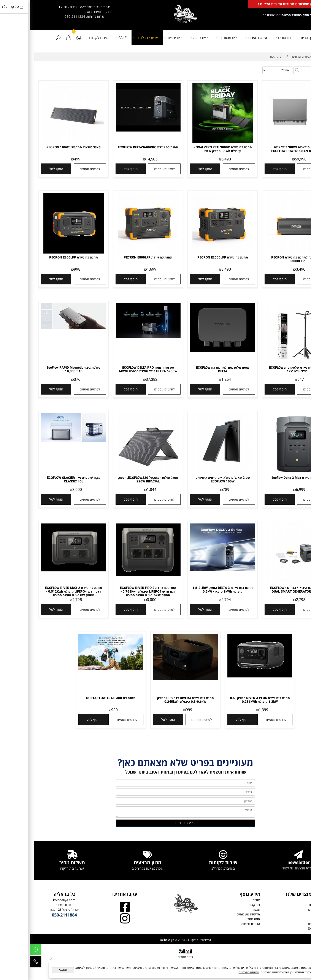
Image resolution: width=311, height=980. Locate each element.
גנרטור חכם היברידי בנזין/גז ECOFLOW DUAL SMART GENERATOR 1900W (267, 590)
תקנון (227, 910)
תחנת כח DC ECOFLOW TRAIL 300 (81, 698)
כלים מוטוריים (198, 38)
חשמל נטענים (227, 38)
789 (196, 490)
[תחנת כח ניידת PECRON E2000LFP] (193, 252)
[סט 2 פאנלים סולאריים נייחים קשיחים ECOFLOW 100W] (193, 473)
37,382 (122, 380)
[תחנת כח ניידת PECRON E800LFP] (118, 252)
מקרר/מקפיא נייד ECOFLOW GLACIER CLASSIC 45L (44, 480)
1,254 (196, 380)
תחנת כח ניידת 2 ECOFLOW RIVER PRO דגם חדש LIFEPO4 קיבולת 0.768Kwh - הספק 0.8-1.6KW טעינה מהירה (118, 591)
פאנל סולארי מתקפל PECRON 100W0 (44, 147)
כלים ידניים (145, 38)
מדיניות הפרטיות (219, 972)
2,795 (47, 600)
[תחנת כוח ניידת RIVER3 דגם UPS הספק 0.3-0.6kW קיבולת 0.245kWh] (155, 679)
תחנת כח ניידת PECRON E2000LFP (193, 257)
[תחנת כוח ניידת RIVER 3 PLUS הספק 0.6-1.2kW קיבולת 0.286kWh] (230, 676)
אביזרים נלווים (288, 924)
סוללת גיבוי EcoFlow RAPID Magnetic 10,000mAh (44, 369)
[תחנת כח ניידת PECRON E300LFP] (44, 252)
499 (47, 159)
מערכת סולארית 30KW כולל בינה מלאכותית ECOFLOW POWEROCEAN (267, 149)
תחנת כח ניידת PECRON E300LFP (44, 257)
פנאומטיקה (171, 38)
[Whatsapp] (49, 38)
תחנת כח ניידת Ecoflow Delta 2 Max (267, 478)
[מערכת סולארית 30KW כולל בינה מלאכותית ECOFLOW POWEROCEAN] (267, 142)
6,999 (271, 490)
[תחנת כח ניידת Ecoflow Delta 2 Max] (267, 473)
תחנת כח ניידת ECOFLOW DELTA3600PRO (118, 147)
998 (47, 269)
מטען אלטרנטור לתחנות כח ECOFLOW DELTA (193, 369)
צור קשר (225, 905)
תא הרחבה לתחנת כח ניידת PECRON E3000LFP (267, 259)
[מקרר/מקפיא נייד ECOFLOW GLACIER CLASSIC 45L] (44, 441)
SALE (92, 38)
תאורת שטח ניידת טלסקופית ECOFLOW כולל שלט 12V (267, 369)
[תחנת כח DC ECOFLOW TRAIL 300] (81, 669)
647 (271, 380)
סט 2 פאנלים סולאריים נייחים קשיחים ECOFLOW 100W (193, 480)
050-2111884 (45, 16)
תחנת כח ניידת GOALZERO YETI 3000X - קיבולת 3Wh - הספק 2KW (193, 149)
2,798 (271, 600)
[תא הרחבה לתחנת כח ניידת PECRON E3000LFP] (267, 252)
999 (159, 710)
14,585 (122, 159)
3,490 (271, 269)
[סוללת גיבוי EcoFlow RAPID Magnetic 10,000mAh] (44, 328)
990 (85, 710)
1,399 (234, 710)
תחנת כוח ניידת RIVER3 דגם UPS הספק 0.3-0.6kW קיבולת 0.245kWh (156, 700)
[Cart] (39, 38)
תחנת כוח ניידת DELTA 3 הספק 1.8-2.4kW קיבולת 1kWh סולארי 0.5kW (193, 590)
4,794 (196, 600)
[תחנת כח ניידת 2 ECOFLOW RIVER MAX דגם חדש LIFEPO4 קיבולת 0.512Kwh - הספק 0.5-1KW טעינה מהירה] (44, 570)
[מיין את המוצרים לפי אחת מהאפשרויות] (248, 70)
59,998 (271, 159)
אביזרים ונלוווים (116, 38)
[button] (250, 169)
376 (47, 380)
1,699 (122, 269)
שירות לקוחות (69, 38)
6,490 (196, 159)
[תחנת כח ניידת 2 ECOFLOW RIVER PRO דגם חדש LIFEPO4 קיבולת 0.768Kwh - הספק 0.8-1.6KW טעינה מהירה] (118, 575)
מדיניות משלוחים (219, 914)
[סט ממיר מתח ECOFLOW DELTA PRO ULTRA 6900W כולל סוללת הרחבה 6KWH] (118, 337)
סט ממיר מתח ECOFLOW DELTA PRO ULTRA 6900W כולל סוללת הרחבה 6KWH (118, 369)
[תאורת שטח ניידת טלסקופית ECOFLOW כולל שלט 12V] (267, 363)
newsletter (269, 863)
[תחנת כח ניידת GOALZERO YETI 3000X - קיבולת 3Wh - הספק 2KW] (193, 142)
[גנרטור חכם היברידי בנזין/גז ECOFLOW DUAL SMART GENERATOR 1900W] (267, 583)
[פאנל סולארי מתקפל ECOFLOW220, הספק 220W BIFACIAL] (118, 473)
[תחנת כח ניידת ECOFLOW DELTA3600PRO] (118, 130)
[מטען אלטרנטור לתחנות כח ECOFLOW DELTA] (193, 351)
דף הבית (277, 38)
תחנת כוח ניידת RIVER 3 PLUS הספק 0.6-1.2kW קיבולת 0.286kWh (230, 700)
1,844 (122, 490)
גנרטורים (254, 38)
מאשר (33, 970)
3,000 (47, 490)
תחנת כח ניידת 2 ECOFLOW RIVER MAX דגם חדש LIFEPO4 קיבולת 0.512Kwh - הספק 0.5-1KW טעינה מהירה (44, 591)
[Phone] (6, 963)
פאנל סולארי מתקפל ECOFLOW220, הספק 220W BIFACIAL (118, 480)
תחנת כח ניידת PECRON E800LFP (118, 257)
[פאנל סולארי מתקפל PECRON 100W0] (44, 142)
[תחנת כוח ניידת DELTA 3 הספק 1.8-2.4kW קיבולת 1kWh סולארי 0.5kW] (193, 570)
